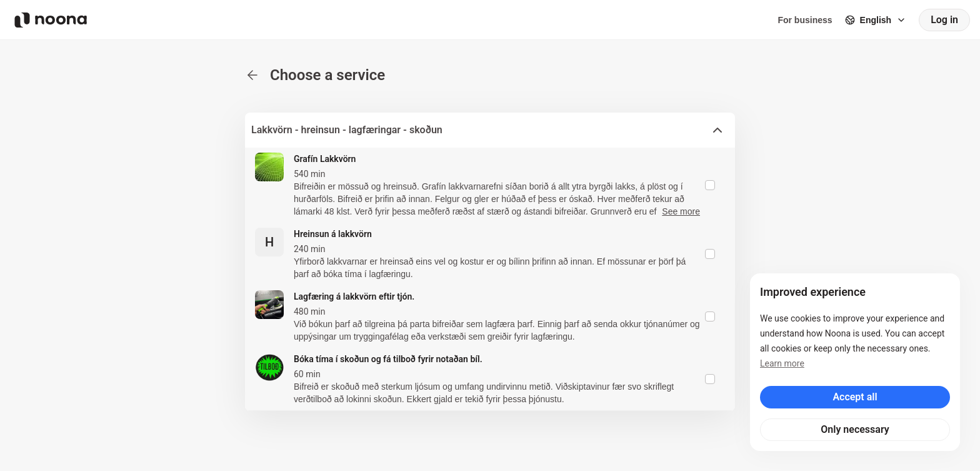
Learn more (782, 363)
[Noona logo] (51, 20)
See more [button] (681, 211)
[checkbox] (710, 185)
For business (805, 20)
